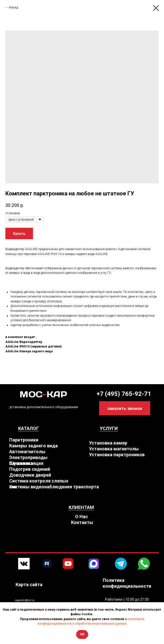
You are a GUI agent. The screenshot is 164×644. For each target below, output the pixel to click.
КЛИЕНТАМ (81, 507)
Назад (14, 7)
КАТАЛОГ (28, 428)
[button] (125, 408)
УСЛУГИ (109, 428)
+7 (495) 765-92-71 (124, 394)
